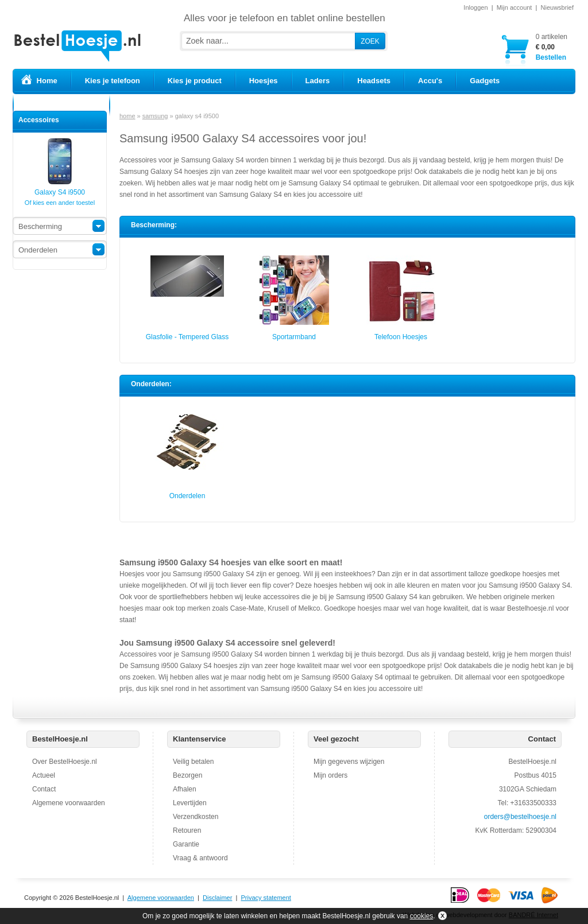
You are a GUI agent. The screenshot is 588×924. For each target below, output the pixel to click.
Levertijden (190, 803)
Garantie (186, 844)
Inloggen (475, 7)
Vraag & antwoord (200, 858)
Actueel (44, 775)
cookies (422, 916)
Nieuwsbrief (557, 7)
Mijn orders (330, 775)
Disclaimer (217, 898)
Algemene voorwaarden (69, 803)
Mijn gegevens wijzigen (349, 762)
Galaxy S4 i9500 (60, 189)
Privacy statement (266, 898)
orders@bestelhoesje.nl (520, 817)
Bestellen (552, 47)
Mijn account (514, 7)
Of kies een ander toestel (60, 203)
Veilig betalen (193, 762)
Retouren (187, 830)
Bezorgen (187, 775)
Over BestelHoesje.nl (65, 762)
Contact (44, 789)
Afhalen (185, 789)
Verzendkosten (196, 817)
